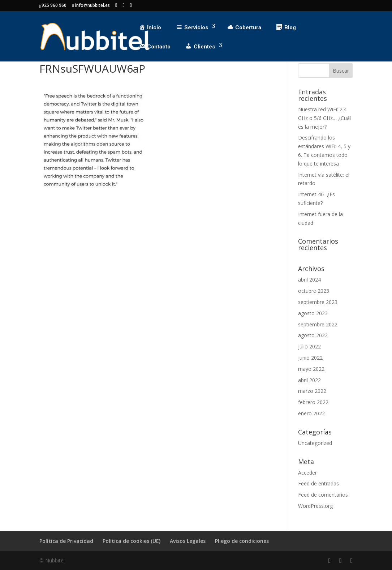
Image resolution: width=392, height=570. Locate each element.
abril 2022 (309, 380)
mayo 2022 (311, 369)
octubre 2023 (314, 291)
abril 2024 (309, 280)
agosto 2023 (313, 313)
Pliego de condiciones (242, 541)
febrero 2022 (313, 402)
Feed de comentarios (323, 495)
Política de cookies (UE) (132, 541)
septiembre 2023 (318, 302)
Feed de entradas (318, 483)
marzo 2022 (312, 391)
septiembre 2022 (318, 324)
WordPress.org (315, 506)
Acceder (307, 473)
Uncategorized (315, 443)
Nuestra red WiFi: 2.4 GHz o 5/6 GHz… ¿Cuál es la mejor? (324, 118)
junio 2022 (310, 358)
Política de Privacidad (66, 541)
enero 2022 (311, 413)
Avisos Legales (188, 541)
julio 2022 (309, 346)
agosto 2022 (313, 335)
